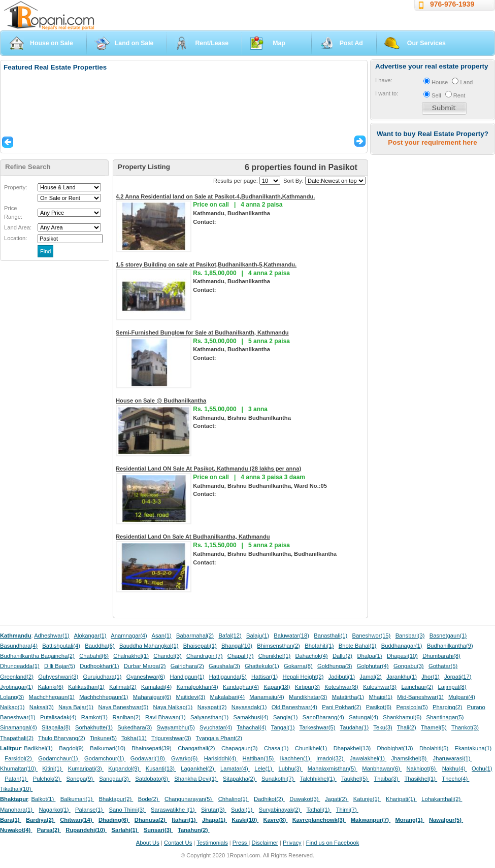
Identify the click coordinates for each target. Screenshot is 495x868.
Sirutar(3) (214, 810)
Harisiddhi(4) (221, 758)
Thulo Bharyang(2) (62, 738)
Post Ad (351, 43)
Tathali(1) (319, 810)
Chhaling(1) (234, 799)
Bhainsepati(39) (152, 748)
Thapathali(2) (17, 738)
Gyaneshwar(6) (146, 677)
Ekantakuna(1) (473, 748)
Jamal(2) (371, 677)
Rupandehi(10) (86, 830)
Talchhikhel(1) (318, 779)
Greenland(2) (17, 677)
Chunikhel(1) (274, 656)
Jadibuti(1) (342, 677)
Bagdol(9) (72, 748)
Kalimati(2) (123, 687)
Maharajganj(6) (152, 697)
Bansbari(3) (410, 636)
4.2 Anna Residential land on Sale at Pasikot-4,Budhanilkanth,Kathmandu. (215, 196)
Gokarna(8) (298, 666)
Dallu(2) (342, 656)
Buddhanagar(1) (402, 646)
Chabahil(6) (94, 656)
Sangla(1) (286, 717)
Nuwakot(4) (16, 830)
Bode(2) (149, 799)
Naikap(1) (12, 707)
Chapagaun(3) (240, 748)
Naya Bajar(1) (76, 707)
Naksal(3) (42, 707)
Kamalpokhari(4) (197, 687)
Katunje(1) (367, 799)
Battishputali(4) (61, 646)
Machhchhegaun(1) (104, 697)
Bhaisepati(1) (200, 646)
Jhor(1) (430, 677)
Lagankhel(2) (198, 769)
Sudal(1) (242, 810)
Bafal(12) (230, 636)
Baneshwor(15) (371, 636)
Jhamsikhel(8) (409, 758)
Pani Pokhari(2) (341, 707)
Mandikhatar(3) (308, 697)
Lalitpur (10, 748)
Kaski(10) (245, 820)
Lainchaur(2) (417, 687)
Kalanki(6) (51, 687)
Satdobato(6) (152, 779)
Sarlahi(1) (125, 830)
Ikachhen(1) (296, 758)
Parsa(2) (49, 830)
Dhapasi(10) (402, 656)
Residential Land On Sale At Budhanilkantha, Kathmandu (193, 537)
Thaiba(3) (387, 779)
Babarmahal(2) (195, 636)
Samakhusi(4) (251, 717)
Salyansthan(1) (209, 717)
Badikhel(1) (39, 748)
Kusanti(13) (161, 769)
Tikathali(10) (16, 789)
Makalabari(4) (227, 697)
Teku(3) (383, 727)
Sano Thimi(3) (128, 810)
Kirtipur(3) (307, 687)
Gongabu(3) (409, 666)
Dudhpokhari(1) (99, 666)
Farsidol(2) (19, 758)
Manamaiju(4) (267, 697)
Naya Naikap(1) (173, 707)
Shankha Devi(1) (196, 779)
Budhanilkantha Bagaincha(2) (37, 656)
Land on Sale (134, 43)
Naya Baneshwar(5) (123, 707)
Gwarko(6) (185, 758)
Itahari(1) (184, 820)
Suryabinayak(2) (280, 810)
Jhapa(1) (214, 820)
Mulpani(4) (462, 697)
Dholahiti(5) (435, 748)
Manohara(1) (17, 810)
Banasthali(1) (331, 636)
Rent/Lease (212, 43)
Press (241, 843)
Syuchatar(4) (216, 727)
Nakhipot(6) (422, 769)
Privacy (292, 843)
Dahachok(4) (312, 656)
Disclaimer (265, 843)
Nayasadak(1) (249, 707)
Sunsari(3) (158, 830)
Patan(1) (16, 779)
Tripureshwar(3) (171, 738)
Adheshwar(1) (52, 636)
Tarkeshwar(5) (318, 727)
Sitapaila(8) (56, 727)
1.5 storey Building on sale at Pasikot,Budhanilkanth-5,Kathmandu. (206, 264)
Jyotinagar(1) (16, 687)
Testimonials (212, 843)
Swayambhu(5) (175, 727)
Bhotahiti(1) (319, 646)
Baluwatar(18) (291, 636)
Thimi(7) (347, 810)
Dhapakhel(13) (353, 748)
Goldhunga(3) (335, 666)
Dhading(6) (114, 820)
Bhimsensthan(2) (278, 646)
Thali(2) (407, 727)
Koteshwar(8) (341, 687)
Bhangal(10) (237, 646)
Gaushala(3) (224, 666)
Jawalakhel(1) (368, 758)
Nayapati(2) (212, 707)
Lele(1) (264, 769)
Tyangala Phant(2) (219, 738)
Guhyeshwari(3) (58, 677)
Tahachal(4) (251, 727)
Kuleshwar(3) (380, 687)
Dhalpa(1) (369, 656)
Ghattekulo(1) (262, 666)
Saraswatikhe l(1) (174, 810)
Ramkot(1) (94, 717)
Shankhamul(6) (402, 717)
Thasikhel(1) (421, 779)
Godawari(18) (148, 758)
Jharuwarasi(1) (453, 758)
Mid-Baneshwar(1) (420, 697)
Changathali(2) (197, 748)
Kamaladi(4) (156, 687)
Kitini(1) (53, 769)
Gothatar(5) (443, 666)
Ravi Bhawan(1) (166, 717)
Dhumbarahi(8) (441, 656)
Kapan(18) (277, 687)
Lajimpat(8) (452, 687)
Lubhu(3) (291, 769)
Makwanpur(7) (371, 820)
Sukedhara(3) (135, 727)
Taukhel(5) (355, 779)
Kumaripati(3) (86, 769)
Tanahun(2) (194, 830)
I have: (384, 80)
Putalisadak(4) (58, 717)
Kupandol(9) (124, 769)
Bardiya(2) (41, 820)
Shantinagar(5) (445, 717)
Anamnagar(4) (129, 636)
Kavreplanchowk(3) (319, 820)
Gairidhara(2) (187, 666)
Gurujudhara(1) (103, 677)
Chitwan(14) (77, 820)
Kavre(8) (276, 820)
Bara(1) (11, 820)
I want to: (387, 93)
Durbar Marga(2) (145, 666)
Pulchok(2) (47, 779)
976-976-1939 (452, 4)
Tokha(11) (134, 738)
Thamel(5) (434, 727)
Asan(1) (162, 636)
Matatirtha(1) (348, 697)
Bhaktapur (14, 799)
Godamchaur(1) (59, 758)
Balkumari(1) (77, 799)
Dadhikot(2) (269, 799)
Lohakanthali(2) (442, 799)
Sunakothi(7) (278, 779)
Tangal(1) (283, 727)
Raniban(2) (126, 717)
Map (279, 43)
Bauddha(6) (100, 646)
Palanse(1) (90, 810)
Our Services (426, 43)
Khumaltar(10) (19, 769)
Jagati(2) (337, 799)
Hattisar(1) (265, 677)
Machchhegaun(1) (52, 697)
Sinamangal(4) (19, 727)
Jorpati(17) (458, 677)
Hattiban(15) (259, 758)
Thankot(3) (465, 727)
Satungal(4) (364, 717)
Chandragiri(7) (205, 656)
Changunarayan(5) (189, 799)
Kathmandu (16, 636)
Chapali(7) (241, 656)
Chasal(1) (277, 748)
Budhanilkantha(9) (450, 646)
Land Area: (18, 227)
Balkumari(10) (108, 748)
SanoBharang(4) (323, 717)
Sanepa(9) (80, 779)
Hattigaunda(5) (228, 677)
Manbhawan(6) (382, 769)
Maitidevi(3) (190, 697)
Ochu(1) (482, 769)
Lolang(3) (12, 697)
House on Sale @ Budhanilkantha (161, 400)
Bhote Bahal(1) (358, 646)
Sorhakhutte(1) (94, 727)
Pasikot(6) (379, 707)
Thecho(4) (455, 779)
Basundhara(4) (19, 646)
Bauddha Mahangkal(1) (149, 646)
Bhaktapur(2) (116, 799)
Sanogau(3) (115, 779)
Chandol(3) (167, 656)
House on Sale (52, 43)
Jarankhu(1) (402, 677)
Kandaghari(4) (241, 687)
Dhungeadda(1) (20, 666)
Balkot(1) (44, 799)
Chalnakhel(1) (131, 656)
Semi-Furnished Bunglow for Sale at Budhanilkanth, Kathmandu (202, 332)
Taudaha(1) (355, 727)
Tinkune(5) (103, 738)
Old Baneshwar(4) (294, 707)
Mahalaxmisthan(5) (333, 769)
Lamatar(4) (235, 769)
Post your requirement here (432, 142)
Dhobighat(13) (396, 748)
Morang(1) (409, 820)
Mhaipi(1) (381, 697)
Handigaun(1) (187, 677)
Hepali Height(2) (303, 677)
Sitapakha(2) (240, 779)
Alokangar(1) (90, 636)
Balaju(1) (258, 636)
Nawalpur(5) (446, 820)
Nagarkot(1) (55, 810)
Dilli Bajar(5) (60, 666)
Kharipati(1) (401, 799)
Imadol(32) (331, 758)
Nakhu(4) (455, 769)
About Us (148, 843)
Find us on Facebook (333, 843)
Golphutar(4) (373, 666)
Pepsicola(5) (412, 707)
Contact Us (178, 843)
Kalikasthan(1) (86, 687)
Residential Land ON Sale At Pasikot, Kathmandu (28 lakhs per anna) (208, 469)
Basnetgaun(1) (448, 636)
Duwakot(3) (305, 799)
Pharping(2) (447, 707)
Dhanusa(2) (151, 820)
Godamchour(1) (105, 758)
